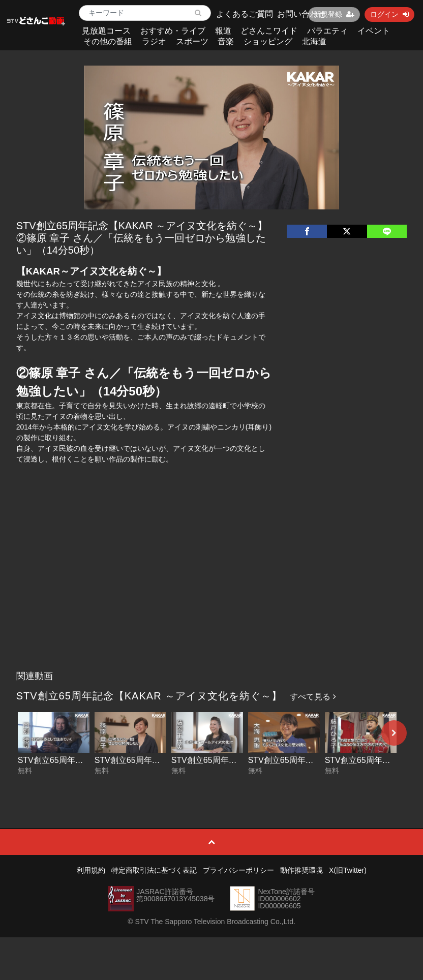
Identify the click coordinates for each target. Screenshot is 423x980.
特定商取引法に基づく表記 (154, 870)
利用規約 (91, 870)
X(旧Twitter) (348, 870)
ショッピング (268, 41)
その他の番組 (108, 41)
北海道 (314, 41)
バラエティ (327, 31)
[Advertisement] (212, 590)
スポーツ (192, 41)
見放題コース (106, 31)
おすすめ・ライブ (173, 31)
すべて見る (313, 697)
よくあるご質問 (245, 14)
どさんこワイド (269, 31)
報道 (223, 31)
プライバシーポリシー (238, 870)
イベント (374, 31)
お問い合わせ (301, 14)
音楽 (226, 41)
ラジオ (154, 41)
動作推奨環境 (301, 870)
